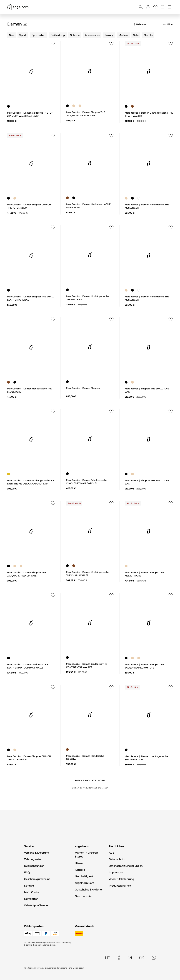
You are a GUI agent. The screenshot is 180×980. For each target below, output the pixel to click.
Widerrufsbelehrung (121, 879)
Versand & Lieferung (37, 853)
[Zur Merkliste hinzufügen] (52, 44)
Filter (170, 24)
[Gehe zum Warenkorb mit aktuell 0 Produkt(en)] (163, 7)
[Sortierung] (145, 24)
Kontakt (29, 886)
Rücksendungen (34, 866)
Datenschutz (117, 859)
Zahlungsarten (33, 859)
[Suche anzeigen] (141, 7)
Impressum (116, 872)
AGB (112, 853)
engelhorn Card (85, 883)
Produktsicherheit (120, 886)
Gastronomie (83, 896)
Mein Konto (31, 892)
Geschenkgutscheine (37, 879)
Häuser (79, 863)
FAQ (27, 872)
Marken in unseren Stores (86, 855)
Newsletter (31, 899)
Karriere (80, 870)
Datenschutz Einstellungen (126, 866)
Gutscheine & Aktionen (89, 890)
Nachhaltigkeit (84, 876)
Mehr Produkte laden (90, 780)
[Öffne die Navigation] (169, 7)
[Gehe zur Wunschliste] (155, 7)
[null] (31, 71)
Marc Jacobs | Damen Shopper (83, 388)
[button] (148, 7)
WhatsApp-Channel (36, 905)
